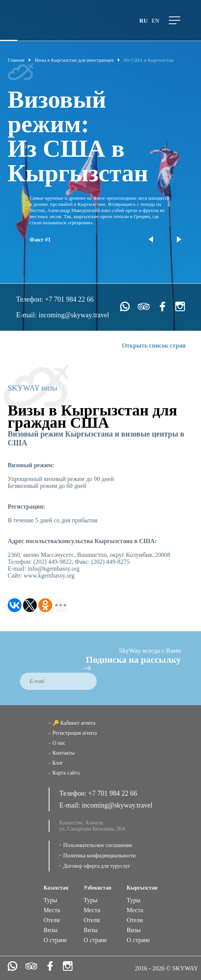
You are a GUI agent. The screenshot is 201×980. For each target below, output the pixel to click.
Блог (58, 763)
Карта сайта (66, 773)
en (155, 21)
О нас (59, 743)
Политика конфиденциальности (100, 856)
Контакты (64, 753)
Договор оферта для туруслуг (97, 866)
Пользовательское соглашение (98, 845)
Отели (52, 920)
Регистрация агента (75, 733)
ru (143, 21)
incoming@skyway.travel (74, 315)
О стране (55, 940)
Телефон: (30, 299)
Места (52, 910)
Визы (51, 930)
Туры (51, 900)
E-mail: (27, 315)
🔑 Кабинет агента (74, 723)
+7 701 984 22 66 (69, 299)
